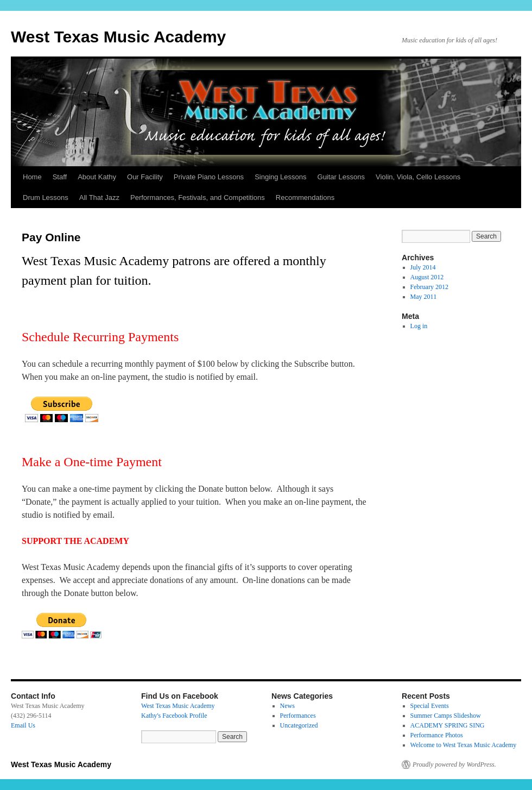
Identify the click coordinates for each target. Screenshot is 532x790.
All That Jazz (99, 197)
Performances (298, 716)
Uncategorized (299, 725)
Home (32, 177)
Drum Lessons (46, 197)
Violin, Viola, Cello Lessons (418, 177)
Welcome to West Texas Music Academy (464, 745)
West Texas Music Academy (118, 37)
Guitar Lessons (341, 177)
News (287, 706)
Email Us (23, 725)
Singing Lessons (280, 177)
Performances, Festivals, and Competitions (198, 197)
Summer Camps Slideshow (446, 716)
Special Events (430, 706)
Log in (419, 326)
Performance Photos (437, 735)
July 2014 (423, 267)
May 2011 (424, 297)
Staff (60, 177)
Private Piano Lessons (209, 177)
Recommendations (305, 197)
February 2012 (429, 287)
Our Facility (145, 177)
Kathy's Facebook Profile (174, 716)
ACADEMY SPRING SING (448, 725)
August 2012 (427, 277)
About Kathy (97, 177)
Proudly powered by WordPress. (454, 764)
